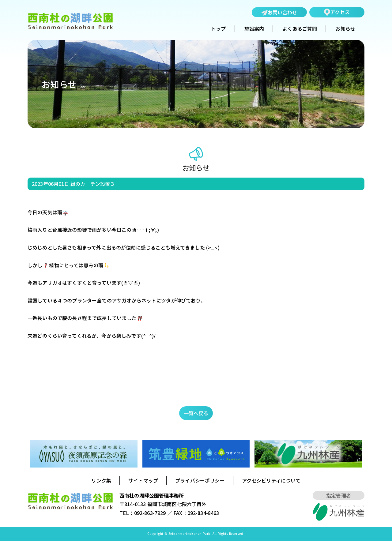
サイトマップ (143, 480)
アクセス (337, 12)
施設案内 (254, 29)
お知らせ (345, 29)
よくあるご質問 (300, 29)
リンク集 (101, 480)
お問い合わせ (279, 13)
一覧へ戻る (196, 413)
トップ (218, 29)
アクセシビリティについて (271, 480)
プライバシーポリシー (200, 480)
